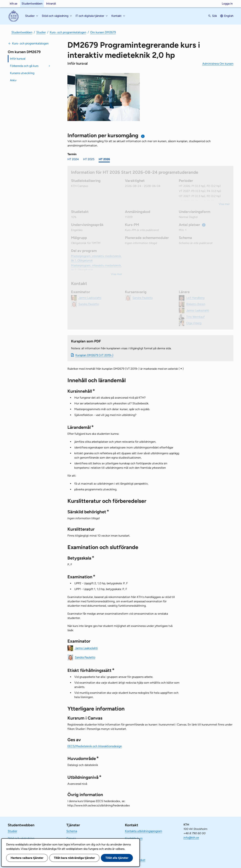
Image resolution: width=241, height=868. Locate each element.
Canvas (71, 838)
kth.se (14, 4)
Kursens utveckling (22, 73)
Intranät (51, 4)
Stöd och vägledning (21, 838)
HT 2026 (104, 159)
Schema (72, 831)
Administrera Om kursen (218, 64)
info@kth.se (191, 838)
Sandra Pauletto (85, 657)
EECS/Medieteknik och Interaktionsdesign (95, 746)
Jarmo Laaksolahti (86, 648)
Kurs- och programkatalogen (68, 32)
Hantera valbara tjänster (27, 858)
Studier (41, 32)
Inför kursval (18, 59)
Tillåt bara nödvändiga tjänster (74, 858)
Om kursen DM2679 (103, 32)
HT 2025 (89, 159)
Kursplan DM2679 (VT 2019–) (94, 355)
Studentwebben (32, 4)
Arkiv (13, 80)
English (229, 16)
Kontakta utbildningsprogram (144, 831)
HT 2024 (73, 159)
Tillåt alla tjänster (117, 858)
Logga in (227, 4)
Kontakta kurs (134, 838)
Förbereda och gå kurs (24, 66)
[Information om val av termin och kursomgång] (143, 136)
